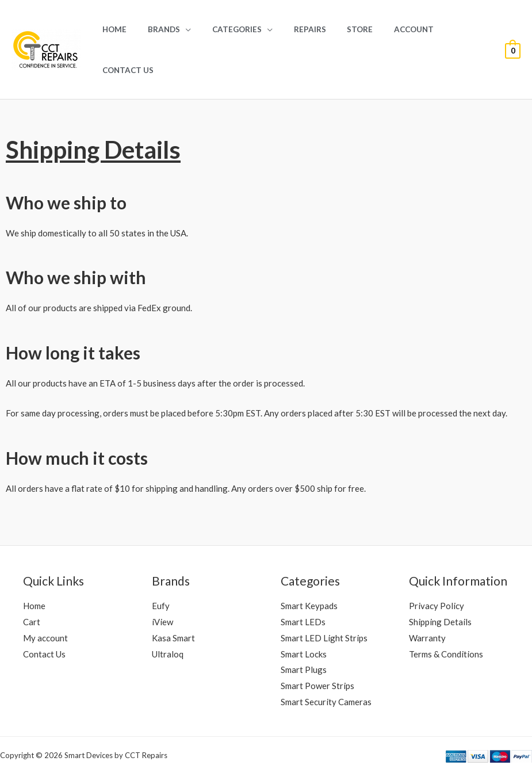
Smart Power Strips (317, 645)
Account (399, 29)
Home (128, 29)
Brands (171, 29)
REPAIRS (306, 29)
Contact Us (460, 29)
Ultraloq (168, 613)
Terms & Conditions (446, 613)
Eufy (161, 565)
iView (162, 581)
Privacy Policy (437, 565)
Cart (32, 581)
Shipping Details (440, 581)
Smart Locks (304, 613)
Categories (239, 29)
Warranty (427, 597)
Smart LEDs (303, 581)
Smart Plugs (304, 629)
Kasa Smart (173, 597)
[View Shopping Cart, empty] (513, 29)
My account (45, 597)
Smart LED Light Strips (324, 597)
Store (351, 29)
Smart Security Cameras (326, 661)
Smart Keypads (309, 565)
